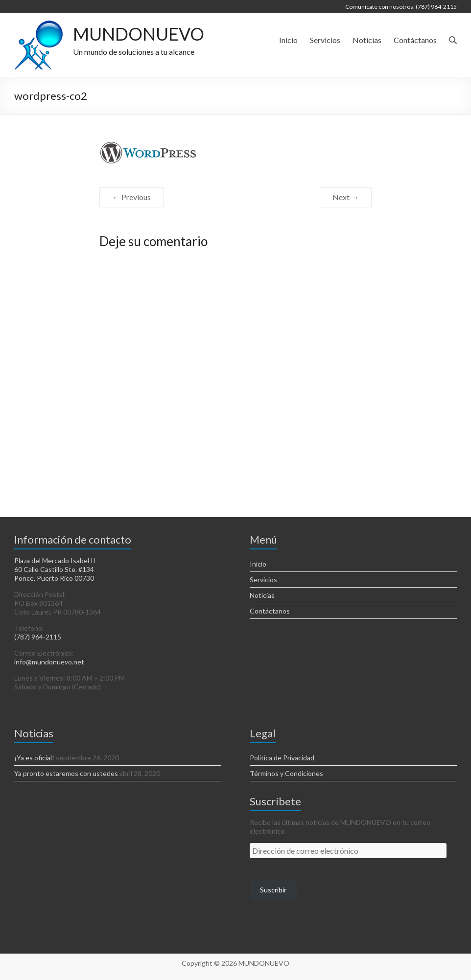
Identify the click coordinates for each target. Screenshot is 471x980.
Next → (346, 197)
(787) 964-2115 (38, 637)
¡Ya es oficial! (34, 758)
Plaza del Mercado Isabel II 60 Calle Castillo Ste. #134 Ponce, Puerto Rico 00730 (55, 569)
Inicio (288, 40)
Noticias (367, 40)
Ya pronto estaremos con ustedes (66, 773)
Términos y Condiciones (286, 773)
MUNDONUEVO (139, 34)
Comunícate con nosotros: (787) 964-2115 (401, 7)
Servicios (325, 40)
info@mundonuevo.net (49, 662)
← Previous (131, 197)
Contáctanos (415, 40)
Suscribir (273, 890)
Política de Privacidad (282, 758)
